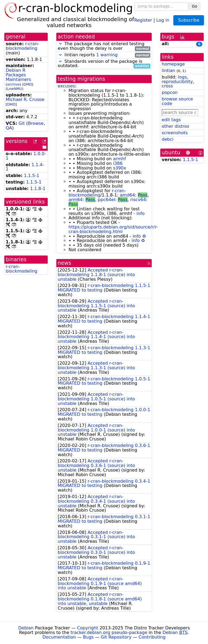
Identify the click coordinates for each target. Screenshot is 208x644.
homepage (173, 64)
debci (168, 139)
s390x (119, 168)
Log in (163, 20)
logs (182, 77)
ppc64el (106, 200)
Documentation (59, 637)
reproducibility (177, 82)
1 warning (107, 55)
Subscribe (189, 20)
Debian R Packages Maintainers (18, 75)
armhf (119, 159)
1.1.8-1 (38, 189)
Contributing (152, 637)
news (64, 263)
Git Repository (116, 637)
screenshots (175, 133)
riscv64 (138, 200)
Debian (26, 628)
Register (143, 20)
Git (22, 123)
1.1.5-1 (32, 176)
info (141, 213)
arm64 (76, 200)
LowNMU (14, 89)
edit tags (171, 120)
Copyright (87, 628)
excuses (66, 86)
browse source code (177, 101)
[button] (60, 44)
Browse (36, 123)
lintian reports (104, 55)
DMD (28, 84)
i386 (118, 163)
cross (167, 86)
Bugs (88, 637)
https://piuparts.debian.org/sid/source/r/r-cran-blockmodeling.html (113, 229)
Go (195, 6)
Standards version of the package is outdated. (104, 64)
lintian (168, 71)
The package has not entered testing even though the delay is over (104, 46)
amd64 (128, 195)
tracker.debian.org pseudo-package (109, 632)
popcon (170, 92)
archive (13, 84)
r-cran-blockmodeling (22, 46)
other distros (175, 126)
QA (9, 128)
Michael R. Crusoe (25, 99)
